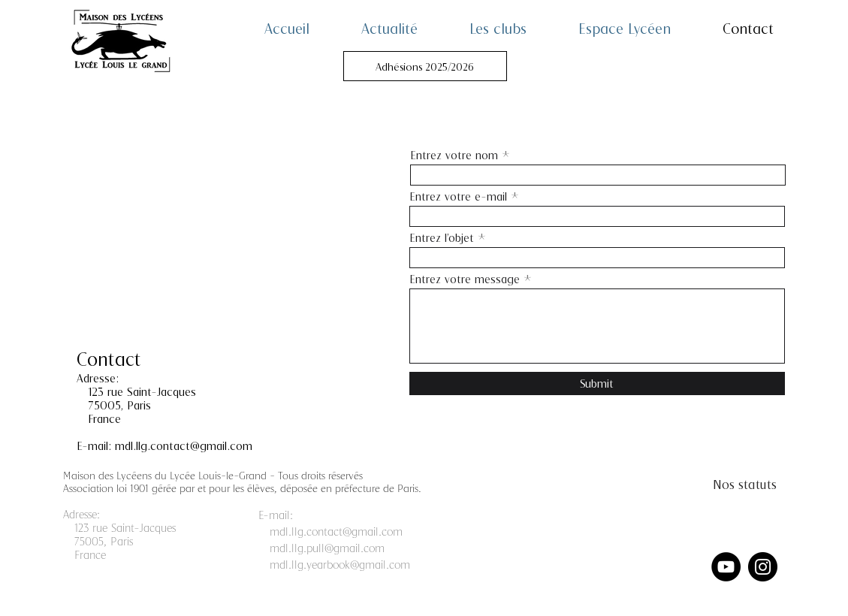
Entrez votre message (465, 279)
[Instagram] (763, 567)
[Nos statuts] (745, 484)
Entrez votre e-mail (458, 196)
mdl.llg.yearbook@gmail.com (340, 564)
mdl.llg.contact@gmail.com (184, 445)
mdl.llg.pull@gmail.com (327, 548)
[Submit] (597, 383)
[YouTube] (726, 567)
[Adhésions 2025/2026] (425, 66)
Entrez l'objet (442, 238)
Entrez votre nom (454, 155)
